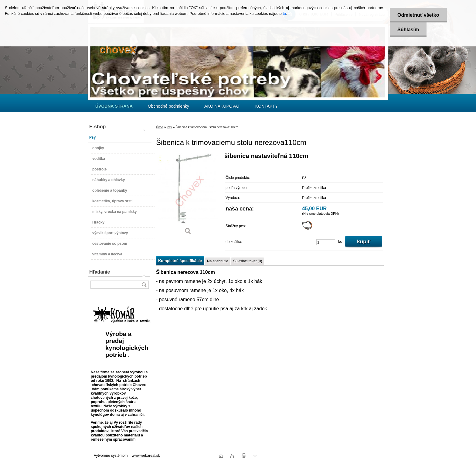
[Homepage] (114, 106)
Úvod (160, 127)
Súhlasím (408, 30)
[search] (144, 285)
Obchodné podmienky (168, 106)
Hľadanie (100, 272)
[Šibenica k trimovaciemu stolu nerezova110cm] (188, 196)
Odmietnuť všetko (418, 15)
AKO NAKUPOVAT (222, 106)
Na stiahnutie (218, 261)
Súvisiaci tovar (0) (248, 261)
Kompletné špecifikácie (180, 261)
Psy (169, 127)
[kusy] (326, 242)
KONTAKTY (267, 106)
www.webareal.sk (146, 456)
